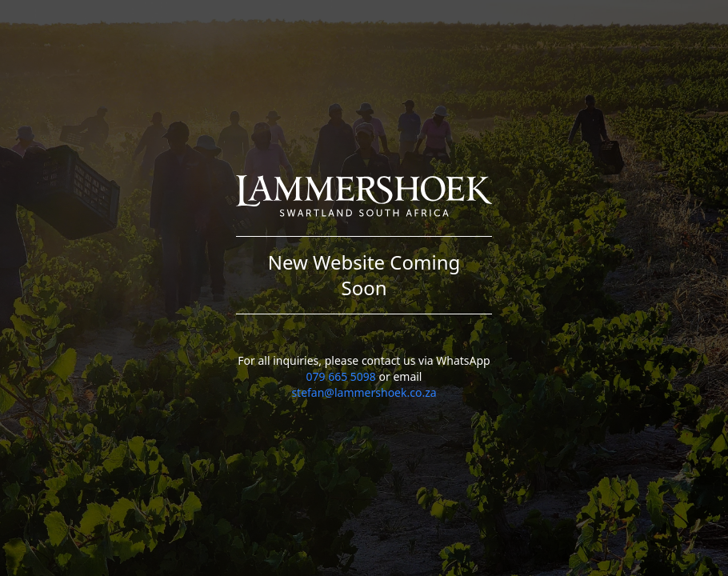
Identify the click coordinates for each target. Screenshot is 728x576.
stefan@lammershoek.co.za (364, 392)
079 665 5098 (341, 376)
